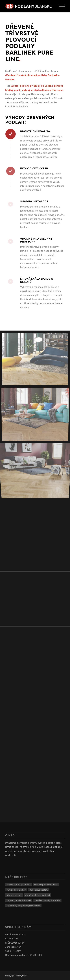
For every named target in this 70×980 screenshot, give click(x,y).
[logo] (29, 6)
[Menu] (60, 6)
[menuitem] (60, 6)
